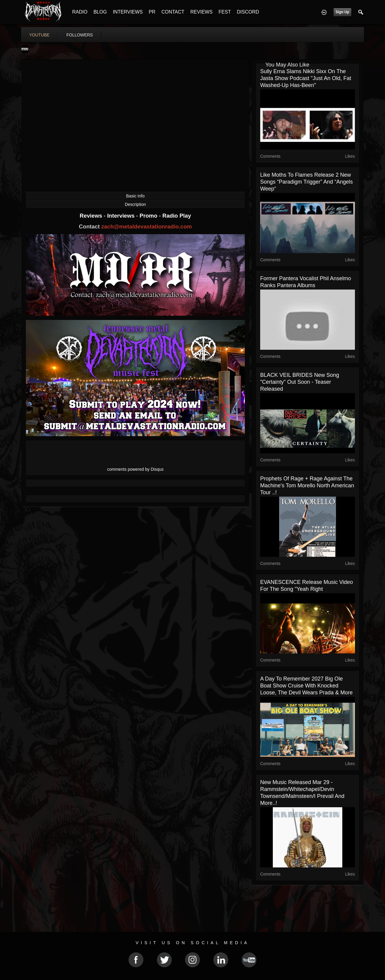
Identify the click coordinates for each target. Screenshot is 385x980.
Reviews (92, 216)
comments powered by (135, 469)
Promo (149, 216)
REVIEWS (202, 12)
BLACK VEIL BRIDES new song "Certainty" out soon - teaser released (300, 382)
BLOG (100, 12)
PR (152, 12)
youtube (39, 35)
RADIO (80, 12)
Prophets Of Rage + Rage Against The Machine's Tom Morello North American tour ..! (307, 485)
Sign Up (342, 12)
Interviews (122, 216)
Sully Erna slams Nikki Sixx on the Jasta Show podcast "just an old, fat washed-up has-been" (306, 78)
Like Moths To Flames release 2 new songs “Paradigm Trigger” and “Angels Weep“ (306, 182)
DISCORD (248, 12)
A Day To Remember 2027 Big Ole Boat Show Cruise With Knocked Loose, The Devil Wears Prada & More (306, 686)
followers (80, 35)
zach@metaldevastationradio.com (147, 226)
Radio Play (177, 216)
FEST (225, 12)
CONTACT (173, 12)
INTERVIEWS (128, 12)
